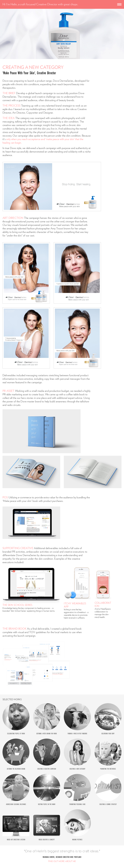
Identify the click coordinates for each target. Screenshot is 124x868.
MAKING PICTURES (77, 840)
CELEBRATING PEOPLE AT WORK (16, 734)
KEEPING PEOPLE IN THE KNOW (47, 804)
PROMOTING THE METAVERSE (108, 769)
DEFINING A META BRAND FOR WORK (47, 734)
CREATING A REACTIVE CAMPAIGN (47, 769)
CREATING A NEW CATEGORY (77, 769)
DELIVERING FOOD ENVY (108, 734)
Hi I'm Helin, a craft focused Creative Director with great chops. (40, 4)
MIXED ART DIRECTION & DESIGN (16, 840)
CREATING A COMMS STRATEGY (108, 804)
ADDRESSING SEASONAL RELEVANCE (16, 804)
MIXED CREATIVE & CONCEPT (47, 840)
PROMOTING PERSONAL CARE (77, 804)
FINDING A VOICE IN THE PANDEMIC (77, 734)
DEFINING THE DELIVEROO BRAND (16, 769)
